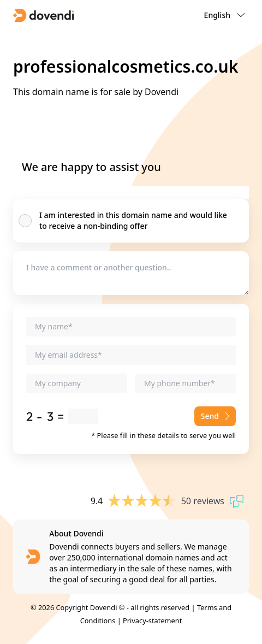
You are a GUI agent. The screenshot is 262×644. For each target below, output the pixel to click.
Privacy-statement (152, 621)
